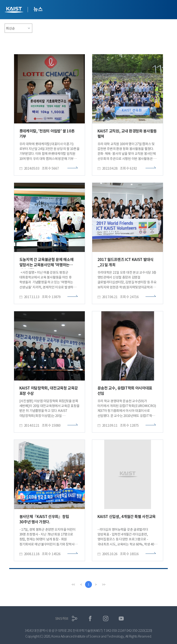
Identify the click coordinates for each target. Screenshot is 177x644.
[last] (104, 584)
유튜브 (121, 619)
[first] (73, 584)
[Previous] (81, 584)
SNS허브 (62, 619)
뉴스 (38, 9)
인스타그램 (106, 619)
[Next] (96, 584)
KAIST (15, 10)
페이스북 (90, 619)
